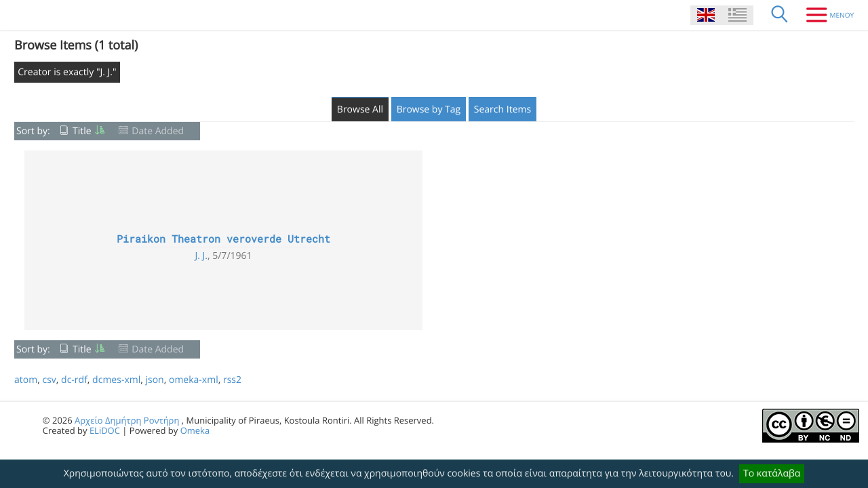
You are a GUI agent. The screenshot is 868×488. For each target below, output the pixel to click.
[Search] (780, 15)
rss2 (232, 380)
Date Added (158, 131)
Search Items (502, 109)
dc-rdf (74, 380)
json (154, 380)
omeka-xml (194, 380)
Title (82, 131)
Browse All (360, 109)
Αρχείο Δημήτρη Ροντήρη (127, 420)
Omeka (195, 430)
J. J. (201, 256)
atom (26, 380)
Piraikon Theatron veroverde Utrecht (223, 239)
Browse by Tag (429, 109)
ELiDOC (105, 430)
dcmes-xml (116, 380)
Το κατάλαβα (772, 473)
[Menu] (825, 15)
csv (49, 380)
